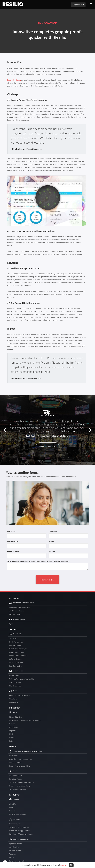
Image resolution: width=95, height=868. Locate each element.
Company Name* (13, 551)
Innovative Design (14, 80)
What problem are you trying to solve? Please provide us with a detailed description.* (38, 561)
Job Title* (52, 551)
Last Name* (53, 531)
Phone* (52, 541)
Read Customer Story (48, 446)
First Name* (12, 531)
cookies (63, 865)
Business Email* (13, 541)
